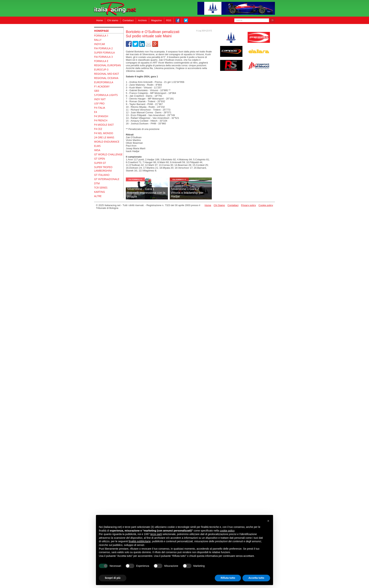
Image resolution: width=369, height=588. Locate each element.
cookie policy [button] (227, 531)
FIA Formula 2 (135, 179)
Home (100, 20)
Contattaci (128, 20)
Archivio (142, 20)
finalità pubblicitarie (140, 541)
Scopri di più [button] (113, 578)
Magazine (156, 20)
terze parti (156, 534)
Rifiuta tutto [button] (228, 578)
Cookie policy (266, 205)
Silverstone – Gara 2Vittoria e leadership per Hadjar (187, 193)
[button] (268, 521)
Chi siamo (113, 20)
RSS (169, 20)
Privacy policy (248, 205)
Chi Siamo (219, 205)
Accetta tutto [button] (256, 578)
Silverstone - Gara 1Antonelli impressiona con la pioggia (146, 193)
